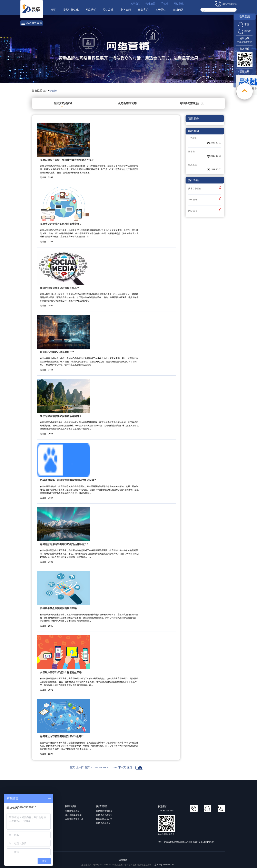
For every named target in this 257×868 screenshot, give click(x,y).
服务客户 (143, 10)
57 (92, 767)
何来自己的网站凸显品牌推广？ (57, 352)
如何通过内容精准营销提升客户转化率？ (62, 736)
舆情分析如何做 (103, 823)
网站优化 (193, 211)
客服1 (245, 25)
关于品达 (161, 10)
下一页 (122, 767)
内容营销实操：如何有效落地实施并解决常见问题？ (68, 480)
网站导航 (179, 4)
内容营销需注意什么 (191, 103)
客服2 (245, 31)
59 (100, 767)
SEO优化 (193, 200)
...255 (114, 767)
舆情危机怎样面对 (104, 815)
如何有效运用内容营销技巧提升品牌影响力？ (65, 544)
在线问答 (178, 10)
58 (96, 767)
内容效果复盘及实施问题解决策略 (58, 608)
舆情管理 (101, 806)
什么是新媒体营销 (126, 103)
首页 (53, 10)
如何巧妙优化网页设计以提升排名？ (60, 288)
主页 (45, 91)
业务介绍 (126, 10)
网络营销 (90, 10)
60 (104, 767)
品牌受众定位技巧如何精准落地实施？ (61, 224)
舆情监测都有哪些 (104, 811)
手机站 (165, 4)
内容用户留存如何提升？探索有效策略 (61, 672)
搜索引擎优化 (70, 10)
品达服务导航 (32, 23)
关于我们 (135, 4)
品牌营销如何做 (63, 103)
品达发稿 (108, 10)
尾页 (130, 767)
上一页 (80, 767)
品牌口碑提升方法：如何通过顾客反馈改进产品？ (67, 160)
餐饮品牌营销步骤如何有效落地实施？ (61, 416)
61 (108, 767)
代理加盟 (150, 4)
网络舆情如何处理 (104, 819)
